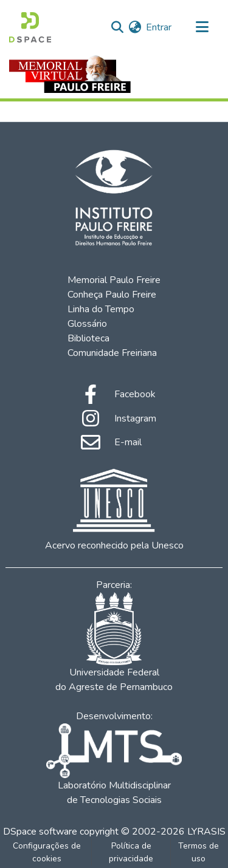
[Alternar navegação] (202, 27)
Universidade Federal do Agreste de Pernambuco (114, 643)
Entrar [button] (159, 27)
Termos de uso (199, 852)
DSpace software (40, 832)
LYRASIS (206, 832)
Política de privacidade (131, 852)
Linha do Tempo (101, 309)
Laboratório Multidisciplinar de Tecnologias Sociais (114, 765)
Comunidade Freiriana (112, 353)
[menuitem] (135, 27)
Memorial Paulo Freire (114, 280)
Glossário (87, 324)
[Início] (30, 27)
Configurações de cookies (47, 852)
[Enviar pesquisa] (117, 27)
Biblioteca (88, 338)
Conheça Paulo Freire (112, 295)
